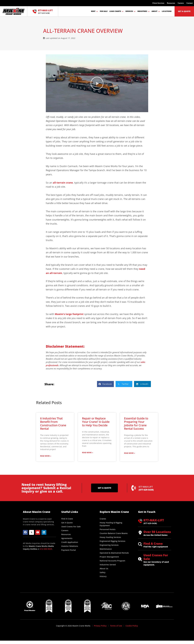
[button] (97, 83)
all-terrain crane (63, 183)
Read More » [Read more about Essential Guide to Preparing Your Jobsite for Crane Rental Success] (130, 453)
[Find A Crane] (140, 544)
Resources (171, 3)
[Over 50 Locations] (140, 533)
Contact (190, 3)
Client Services (158, 3)
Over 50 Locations (157, 532)
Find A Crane (153, 543)
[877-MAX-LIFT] (35, 11)
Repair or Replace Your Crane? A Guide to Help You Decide (96, 422)
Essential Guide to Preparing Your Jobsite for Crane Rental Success (136, 423)
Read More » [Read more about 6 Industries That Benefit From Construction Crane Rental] (46, 456)
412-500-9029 (46, 549)
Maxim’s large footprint (69, 314)
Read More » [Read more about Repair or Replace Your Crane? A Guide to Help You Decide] (88, 453)
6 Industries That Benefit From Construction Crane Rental (53, 423)
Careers (181, 3)
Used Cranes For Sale (156, 557)
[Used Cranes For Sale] (140, 559)
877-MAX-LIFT (45, 10)
